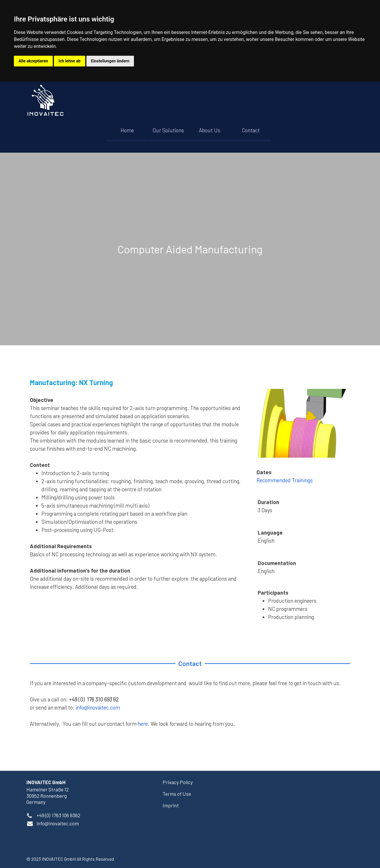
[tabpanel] (190, 249)
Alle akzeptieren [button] (33, 61)
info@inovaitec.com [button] (98, 707)
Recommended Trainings (285, 480)
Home (127, 130)
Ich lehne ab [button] (70, 61)
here (143, 724)
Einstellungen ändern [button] (110, 61)
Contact (251, 130)
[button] (58, 823)
